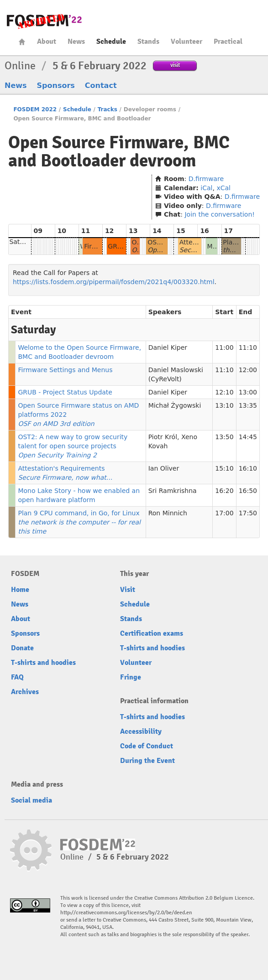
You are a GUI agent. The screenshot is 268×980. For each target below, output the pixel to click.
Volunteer (187, 41)
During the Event (147, 761)
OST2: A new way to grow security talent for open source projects (73, 446)
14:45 (248, 437)
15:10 (224, 468)
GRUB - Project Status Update (65, 392)
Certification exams (152, 633)
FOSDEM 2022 (35, 109)
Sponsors (56, 86)
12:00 (248, 370)
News (76, 41)
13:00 (248, 392)
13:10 (224, 405)
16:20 (224, 491)
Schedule (111, 41)
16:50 (248, 491)
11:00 (224, 347)
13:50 (224, 437)
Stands (148, 41)
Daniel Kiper (168, 347)
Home (22, 42)
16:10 (248, 468)
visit (175, 65)
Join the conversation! (219, 214)
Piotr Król (163, 437)
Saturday (24, 242)
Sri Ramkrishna (173, 491)
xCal (223, 188)
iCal (206, 188)
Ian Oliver (164, 468)
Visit (128, 590)
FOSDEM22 (44, 21)
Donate (22, 648)
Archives (25, 692)
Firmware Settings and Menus (65, 370)
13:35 (248, 405)
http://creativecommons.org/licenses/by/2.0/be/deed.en (126, 913)
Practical (228, 41)
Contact (101, 86)
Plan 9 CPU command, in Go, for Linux (79, 522)
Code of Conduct (147, 746)
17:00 (224, 513)
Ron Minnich (168, 513)
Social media (32, 800)
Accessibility (141, 731)
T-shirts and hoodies (43, 663)
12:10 (224, 392)
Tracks (108, 109)
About (47, 41)
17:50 (248, 513)
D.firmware (206, 179)
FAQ (17, 677)
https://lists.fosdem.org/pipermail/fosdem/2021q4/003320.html (114, 282)
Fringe (131, 677)
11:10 (248, 347)
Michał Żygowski (175, 405)
